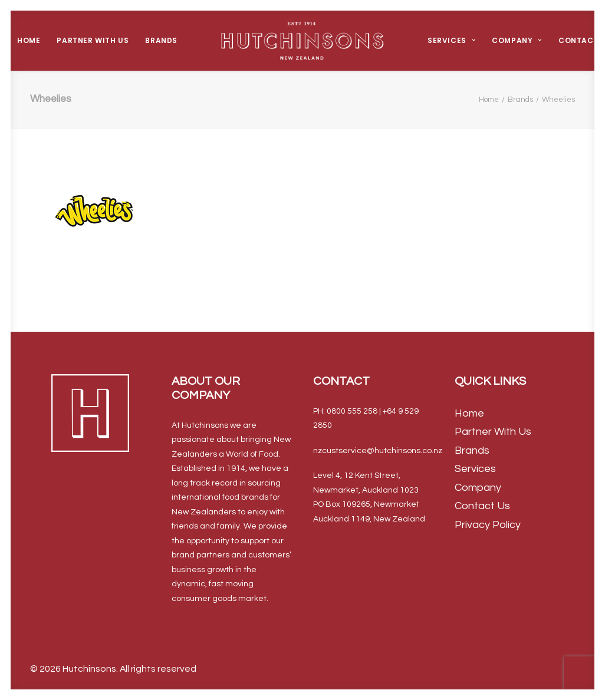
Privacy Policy (488, 525)
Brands (161, 40)
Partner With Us (93, 40)
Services (451, 40)
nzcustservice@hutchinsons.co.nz (378, 451)
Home (29, 40)
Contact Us (482, 506)
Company (517, 40)
